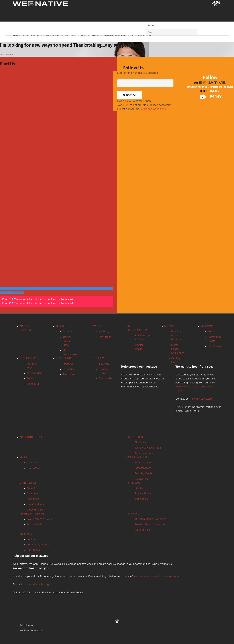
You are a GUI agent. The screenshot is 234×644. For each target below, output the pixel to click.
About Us (68, 364)
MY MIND (170, 327)
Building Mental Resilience (177, 336)
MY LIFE (97, 327)
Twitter (11, 75)
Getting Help (143, 530)
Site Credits (106, 379)
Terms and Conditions (153, 109)
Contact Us (33, 384)
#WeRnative (27, 626)
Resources (69, 375)
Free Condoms (35, 505)
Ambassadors (34, 373)
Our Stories (214, 347)
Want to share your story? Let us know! (157, 577)
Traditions (68, 332)
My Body (104, 332)
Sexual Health (34, 525)
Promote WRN (144, 463)
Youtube (12, 80)
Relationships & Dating (40, 519)
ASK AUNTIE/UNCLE (32, 437)
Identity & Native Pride (68, 341)
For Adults (69, 369)
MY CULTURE (64, 327)
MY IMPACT (207, 327)
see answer (7, 55)
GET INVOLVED (29, 359)
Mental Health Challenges (178, 349)
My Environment (145, 454)
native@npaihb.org (201, 399)
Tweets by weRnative (12, 158)
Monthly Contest (145, 474)
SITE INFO (98, 359)
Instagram (13, 85)
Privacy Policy (143, 494)
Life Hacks (105, 337)
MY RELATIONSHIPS (32, 514)
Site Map (104, 364)
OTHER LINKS (64, 359)
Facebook (13, 69)
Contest (31, 379)
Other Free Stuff (36, 510)
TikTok (11, 91)
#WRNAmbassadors (31, 631)
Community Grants (38, 545)
